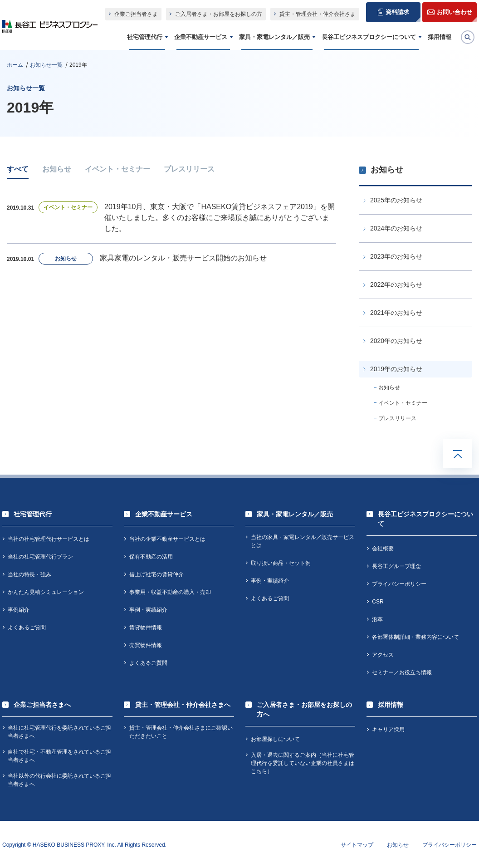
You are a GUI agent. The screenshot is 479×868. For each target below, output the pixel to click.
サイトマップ (357, 845)
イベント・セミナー (117, 169)
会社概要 (383, 549)
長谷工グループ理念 (396, 566)
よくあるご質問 (27, 628)
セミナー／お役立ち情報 (402, 672)
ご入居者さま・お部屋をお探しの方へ (304, 709)
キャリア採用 (388, 730)
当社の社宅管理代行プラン (40, 557)
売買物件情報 (146, 645)
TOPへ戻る (458, 453)
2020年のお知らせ (396, 341)
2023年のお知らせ (396, 256)
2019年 (78, 65)
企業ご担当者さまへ (42, 705)
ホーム (15, 65)
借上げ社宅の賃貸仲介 (156, 574)
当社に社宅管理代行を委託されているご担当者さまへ (59, 732)
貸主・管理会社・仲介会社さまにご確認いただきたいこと (181, 732)
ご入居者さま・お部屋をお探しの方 (219, 14)
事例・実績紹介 (148, 610)
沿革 (377, 619)
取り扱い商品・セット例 (281, 563)
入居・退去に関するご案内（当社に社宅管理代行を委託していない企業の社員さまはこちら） (303, 763)
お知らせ (57, 169)
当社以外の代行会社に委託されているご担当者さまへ (59, 780)
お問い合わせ (455, 12)
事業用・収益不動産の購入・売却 (170, 592)
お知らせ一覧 (46, 65)
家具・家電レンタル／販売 (274, 37)
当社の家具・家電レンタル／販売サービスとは (303, 541)
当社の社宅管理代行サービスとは (49, 539)
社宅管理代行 (145, 37)
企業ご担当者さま (136, 14)
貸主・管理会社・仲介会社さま (318, 14)
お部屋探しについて (275, 739)
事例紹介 (19, 610)
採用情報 (440, 37)
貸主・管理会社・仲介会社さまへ (183, 705)
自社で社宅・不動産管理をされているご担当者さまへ (59, 756)
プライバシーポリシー (399, 584)
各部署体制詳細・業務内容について (415, 637)
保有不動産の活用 (151, 557)
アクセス (383, 655)
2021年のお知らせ (396, 313)
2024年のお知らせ (396, 228)
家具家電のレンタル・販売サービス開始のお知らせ (183, 258)
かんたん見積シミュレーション (46, 592)
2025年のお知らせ (396, 200)
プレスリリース (189, 169)
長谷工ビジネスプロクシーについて (369, 37)
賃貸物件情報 (146, 628)
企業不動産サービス (201, 37)
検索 (474, 36)
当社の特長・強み (29, 574)
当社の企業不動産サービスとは (167, 539)
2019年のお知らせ (396, 369)
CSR (378, 602)
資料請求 (397, 12)
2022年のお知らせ (396, 284)
